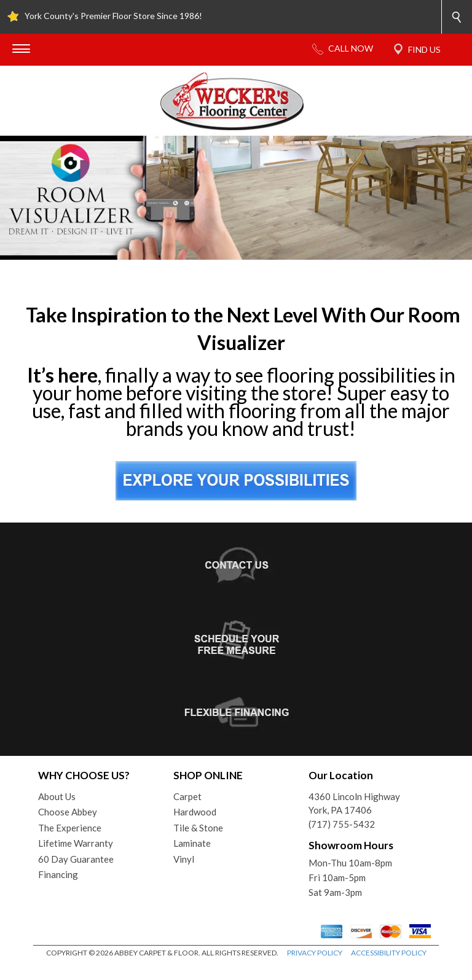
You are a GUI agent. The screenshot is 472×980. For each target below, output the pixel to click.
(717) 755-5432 (342, 824)
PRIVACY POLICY (315, 953)
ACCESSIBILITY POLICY (389, 953)
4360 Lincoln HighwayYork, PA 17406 (354, 803)
